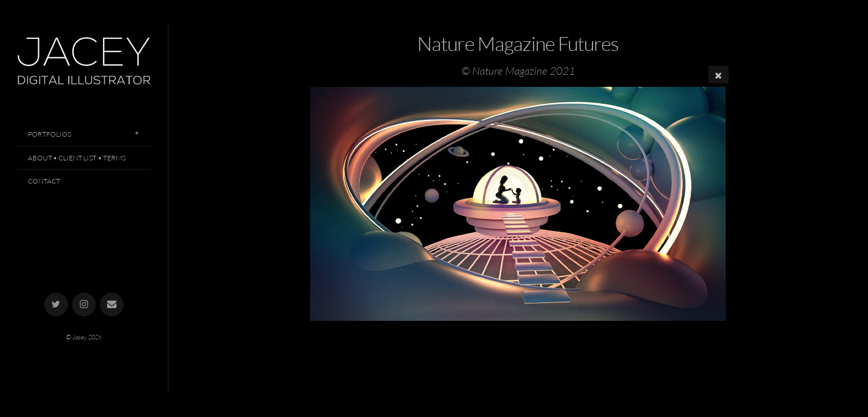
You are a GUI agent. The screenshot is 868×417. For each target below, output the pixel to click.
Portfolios (49, 134)
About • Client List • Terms (77, 158)
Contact (44, 181)
